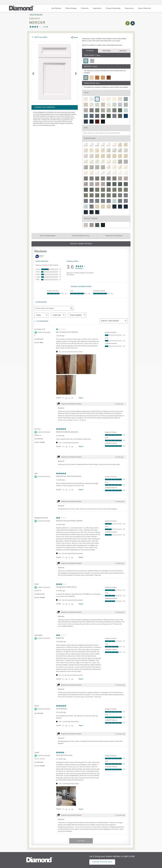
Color (86, 93)
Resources (129, 8)
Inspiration (97, 8)
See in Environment (48, 236)
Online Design (71, 8)
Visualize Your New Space (102, 862)
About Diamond (145, 8)
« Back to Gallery (36, 15)
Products (85, 8)
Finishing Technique (114, 236)
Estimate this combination (45, 107)
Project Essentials (113, 8)
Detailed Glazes (90, 138)
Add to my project (41, 37)
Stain (86, 128)
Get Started (56, 8)
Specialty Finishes (91, 219)
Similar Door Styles (81, 236)
